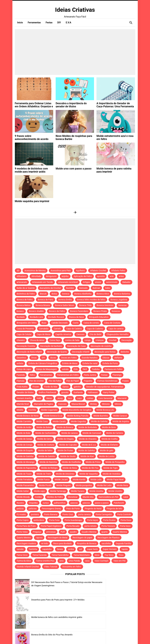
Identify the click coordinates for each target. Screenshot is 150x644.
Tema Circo (22, 555)
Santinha (33, 549)
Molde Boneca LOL (105, 410)
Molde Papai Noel (115, 479)
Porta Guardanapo (73, 520)
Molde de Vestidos (112, 474)
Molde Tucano (78, 491)
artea (121, 276)
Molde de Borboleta (88, 427)
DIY (43, 358)
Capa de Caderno (95, 329)
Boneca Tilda (85, 305)
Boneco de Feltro (57, 311)
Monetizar (73, 497)
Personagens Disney (51, 509)
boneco (20, 311)
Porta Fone (54, 520)
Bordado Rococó (56, 317)
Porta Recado (73, 526)
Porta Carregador (104, 514)
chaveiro (21, 340)
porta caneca (84, 514)
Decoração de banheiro (51, 346)
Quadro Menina (89, 532)
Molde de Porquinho (115, 462)
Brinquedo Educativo (99, 317)
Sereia (60, 549)
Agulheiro (80, 271)
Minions (106, 404)
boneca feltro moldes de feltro (91, 300)
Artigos (86, 282)
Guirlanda (78, 392)
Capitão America (63, 334)
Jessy (60, 398)
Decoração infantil (81, 352)
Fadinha (96, 369)
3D (18, 271)
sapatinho (47, 549)
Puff (63, 532)
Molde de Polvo (93, 462)
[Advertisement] (75, 52)
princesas (51, 532)
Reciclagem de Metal (58, 538)
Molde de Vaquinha (89, 474)
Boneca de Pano (46, 300)
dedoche (125, 352)
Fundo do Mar (51, 387)
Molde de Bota (109, 427)
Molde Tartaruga (58, 491)
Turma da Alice (24, 561)
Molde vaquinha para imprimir (30, 201)
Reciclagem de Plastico (108, 538)
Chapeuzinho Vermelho (118, 334)
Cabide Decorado (60, 323)
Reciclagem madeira (26, 543)
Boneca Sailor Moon (64, 305)
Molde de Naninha (48, 462)
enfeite (20, 363)
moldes (38, 497)
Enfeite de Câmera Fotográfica (43, 363)
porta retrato (90, 526)
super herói (92, 549)
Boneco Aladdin (36, 311)
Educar (106, 358)
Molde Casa (42, 421)
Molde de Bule (24, 433)
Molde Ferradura (25, 479)
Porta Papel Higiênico (51, 526)
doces (53, 358)
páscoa (86, 503)
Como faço (55, 340)
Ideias (49, 398)
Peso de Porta (73, 509)
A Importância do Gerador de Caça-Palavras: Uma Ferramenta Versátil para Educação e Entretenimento (114, 106)
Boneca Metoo (24, 305)
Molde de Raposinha (26, 468)
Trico (121, 555)
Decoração (126, 340)
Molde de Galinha (99, 421)
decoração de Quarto (57, 352)
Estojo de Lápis (24, 369)
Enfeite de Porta (110, 363)
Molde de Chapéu (65, 439)
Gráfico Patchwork (47, 392)
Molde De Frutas (65, 450)
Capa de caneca (116, 329)
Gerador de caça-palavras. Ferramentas (105, 387)
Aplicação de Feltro (83, 276)
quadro (73, 532)
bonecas (122, 305)
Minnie (118, 404)
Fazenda (21, 375)
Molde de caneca (69, 433)
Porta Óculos (109, 520)
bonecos (116, 311)
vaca (87, 561)
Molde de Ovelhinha (71, 462)
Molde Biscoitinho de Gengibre (77, 410)
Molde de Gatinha (25, 456)
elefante (118, 358)
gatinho (77, 387)
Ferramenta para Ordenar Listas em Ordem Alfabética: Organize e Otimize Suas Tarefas (33, 106)
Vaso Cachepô (102, 561)
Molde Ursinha (96, 491)
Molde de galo (107, 450)
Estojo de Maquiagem (47, 369)
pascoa (74, 503)
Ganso (66, 387)
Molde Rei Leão (104, 485)
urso (62, 561)
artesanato (22, 282)
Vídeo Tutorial (51, 567)
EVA (76, 369)
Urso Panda (74, 561)
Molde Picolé (45, 485)
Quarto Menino (24, 538)
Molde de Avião (24, 427)
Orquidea (33, 503)
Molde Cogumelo (49, 410)
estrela (65, 369)
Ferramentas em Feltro (68, 375)
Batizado (83, 288)
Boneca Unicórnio (105, 305)
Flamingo (117, 375)
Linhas (90, 398)
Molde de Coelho (110, 439)
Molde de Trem (44, 474)
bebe (108, 288)
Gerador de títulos (25, 392)
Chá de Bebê (96, 334)
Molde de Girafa (68, 456)
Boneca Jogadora (119, 300)
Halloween (93, 392)
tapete (125, 549)
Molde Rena (122, 485)
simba (71, 549)
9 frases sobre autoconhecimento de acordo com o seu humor (34, 137)
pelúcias (33, 509)
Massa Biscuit (78, 404)
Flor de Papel (73, 381)
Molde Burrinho (101, 416)
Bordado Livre (36, 317)
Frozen (36, 387)
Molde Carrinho (24, 421)
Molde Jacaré (61, 479)
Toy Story (109, 555)
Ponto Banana (51, 514)
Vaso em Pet (119, 561)
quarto (105, 532)
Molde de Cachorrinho (46, 433)
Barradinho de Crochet (50, 288)
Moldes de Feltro (55, 497)
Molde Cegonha (78, 421)
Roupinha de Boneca (87, 543)
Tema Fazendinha (60, 555)
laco (70, 398)
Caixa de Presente (25, 329)
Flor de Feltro (55, 381)
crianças (100, 340)
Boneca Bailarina (122, 294)
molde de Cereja (24, 439)
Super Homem (110, 549)
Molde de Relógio (49, 468)
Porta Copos (23, 520)
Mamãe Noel (23, 404)
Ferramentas (46, 375)
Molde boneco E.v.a (53, 416)
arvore (98, 282)
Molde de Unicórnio (65, 474)
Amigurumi (51, 276)
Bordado (21, 317)
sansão (20, 549)
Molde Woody (23, 497)
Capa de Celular (24, 334)
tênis (97, 555)
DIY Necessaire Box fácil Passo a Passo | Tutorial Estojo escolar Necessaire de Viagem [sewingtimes (51, 586)
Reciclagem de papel (82, 538)
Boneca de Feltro (25, 300)
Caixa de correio (91, 323)
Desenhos (22, 358)
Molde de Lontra (107, 456)
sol (80, 549)
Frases (126, 381)
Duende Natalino (90, 358)
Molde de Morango (26, 462)
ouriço (46, 503)
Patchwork (119, 503)
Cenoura (80, 334)
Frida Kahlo (22, 387)
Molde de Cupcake (68, 445)
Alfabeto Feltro (118, 271)
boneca (66, 294)
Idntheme (100, 637)
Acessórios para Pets (61, 271)
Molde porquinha (84, 485)
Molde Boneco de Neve (28, 416)
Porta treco (125, 526)
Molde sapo (39, 491)
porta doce (39, 520)
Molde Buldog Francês (78, 416)
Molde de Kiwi (87, 456)
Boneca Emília (65, 300)
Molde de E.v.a (89, 445)
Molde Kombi (79, 479)
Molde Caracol (120, 416)
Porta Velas (22, 532)
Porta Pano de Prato (26, 526)
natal (126, 497)
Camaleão (44, 329)
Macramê (122, 398)
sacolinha (106, 543)
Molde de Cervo (45, 439)
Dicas (34, 358)
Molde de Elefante (109, 445)
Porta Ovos (126, 520)
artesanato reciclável (68, 282)
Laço (79, 398)
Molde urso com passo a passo (72, 168)
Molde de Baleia (44, 427)
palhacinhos (60, 503)
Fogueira (88, 381)
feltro (32, 375)
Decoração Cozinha (26, 346)
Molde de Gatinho (47, 456)
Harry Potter (109, 392)
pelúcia (20, 509)
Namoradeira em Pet (108, 497)
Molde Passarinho (25, 485)
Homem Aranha (24, 398)
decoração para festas (105, 352)
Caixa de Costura (112, 323)
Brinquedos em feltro (27, 323)
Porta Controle (124, 514)
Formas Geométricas (107, 381)
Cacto (76, 323)
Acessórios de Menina (35, 271)
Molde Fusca (43, 479)
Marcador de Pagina (43, 404)
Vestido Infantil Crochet (28, 567)
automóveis (112, 282)
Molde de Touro (24, 474)
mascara (62, 404)
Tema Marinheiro (82, 555)
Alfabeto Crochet (98, 271)
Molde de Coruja (24, 445)
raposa (39, 538)
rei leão (45, 543)
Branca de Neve (76, 317)
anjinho (65, 276)
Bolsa (54, 294)
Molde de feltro (45, 450)
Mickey (93, 404)
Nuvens (20, 503)
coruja (87, 340)
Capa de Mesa (43, 334)
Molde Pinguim (64, 485)
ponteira (35, 514)
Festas (104, 375)
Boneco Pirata (100, 311)
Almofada (36, 276)
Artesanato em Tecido (43, 282)
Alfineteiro (22, 276)
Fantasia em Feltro (114, 369)
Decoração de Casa (76, 346)
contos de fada (72, 340)
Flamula (21, 381)
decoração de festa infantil (29, 352)
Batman (96, 288)
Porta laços (93, 520)
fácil (85, 369)
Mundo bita (88, 497)
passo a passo (102, 503)
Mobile (20, 410)
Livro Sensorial (105, 398)
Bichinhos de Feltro (26, 294)
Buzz (44, 323)
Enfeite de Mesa (70, 363)
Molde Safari (23, 491)
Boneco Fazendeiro (79, 311)
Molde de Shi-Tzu (90, 468)
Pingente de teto (114, 509)
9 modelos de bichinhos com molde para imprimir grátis (33, 170)
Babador (126, 282)
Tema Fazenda (40, 555)
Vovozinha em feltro (72, 567)
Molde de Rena (70, 468)
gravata (65, 392)
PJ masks (21, 514)
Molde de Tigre (111, 468)
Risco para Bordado (62, 543)
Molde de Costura (46, 445)
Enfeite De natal (90, 363)
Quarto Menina (120, 532)
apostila (101, 276)
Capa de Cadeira (74, 329)
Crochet (113, 340)
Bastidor (70, 288)
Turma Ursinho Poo (45, 561)
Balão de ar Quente (26, 288)
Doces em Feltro (69, 358)
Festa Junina (90, 375)
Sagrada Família (123, 543)
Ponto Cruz (68, 514)
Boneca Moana (43, 305)
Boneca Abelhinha (83, 294)
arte (112, 276)
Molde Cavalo (59, 421)
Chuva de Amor (37, 340)
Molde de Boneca (65, 427)
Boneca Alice (103, 294)
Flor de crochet (37, 381)
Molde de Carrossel (92, 433)
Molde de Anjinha (121, 421)
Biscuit (43, 294)
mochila (32, 410)
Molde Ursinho (115, 491)
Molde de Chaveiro (88, 439)
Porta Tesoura (108, 526)
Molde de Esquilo (25, 450)
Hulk (39, 398)
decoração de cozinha (101, 346)
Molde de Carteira (115, 433)
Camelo (57, 329)
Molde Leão (96, 479)
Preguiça (37, 532)
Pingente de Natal (93, 509)
